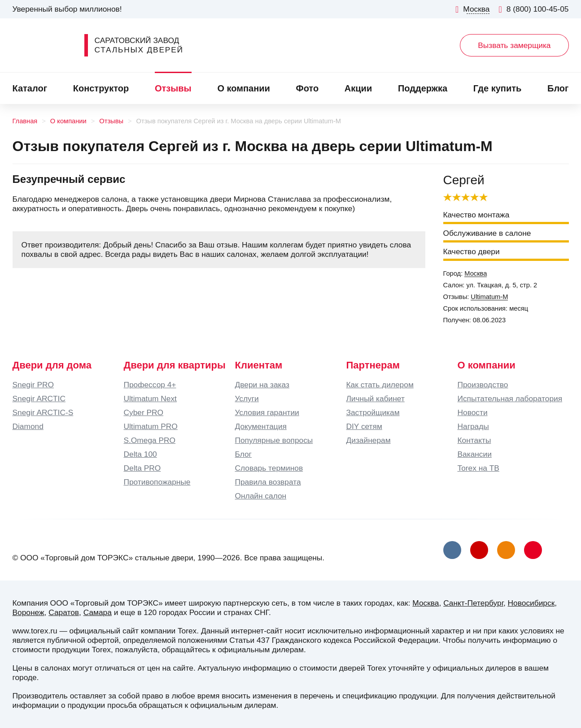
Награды (473, 426)
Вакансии (475, 454)
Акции (358, 88)
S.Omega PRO (150, 440)
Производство (483, 385)
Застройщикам (373, 412)
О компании (243, 88)
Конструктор (101, 88)
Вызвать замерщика (514, 45)
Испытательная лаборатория (510, 399)
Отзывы (173, 88)
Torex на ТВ (478, 468)
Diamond (28, 426)
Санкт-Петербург (473, 603)
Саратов (64, 612)
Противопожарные (157, 482)
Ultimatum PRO (151, 426)
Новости (473, 412)
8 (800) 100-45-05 (533, 9)
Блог (558, 88)
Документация (261, 426)
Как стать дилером (380, 385)
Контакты (474, 440)
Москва (476, 273)
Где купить (498, 88)
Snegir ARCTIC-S (43, 412)
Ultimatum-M (489, 297)
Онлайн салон (261, 496)
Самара (98, 612)
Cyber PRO (144, 412)
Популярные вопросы (274, 440)
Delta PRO (142, 468)
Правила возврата (268, 482)
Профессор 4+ (150, 385)
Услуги (247, 399)
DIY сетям (364, 426)
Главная (25, 121)
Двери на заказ (262, 385)
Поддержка (423, 88)
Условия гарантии (267, 412)
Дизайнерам (369, 440)
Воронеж (28, 612)
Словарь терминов (269, 468)
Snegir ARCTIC (39, 399)
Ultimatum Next (150, 399)
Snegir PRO (33, 385)
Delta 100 (140, 454)
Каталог (30, 88)
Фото (308, 88)
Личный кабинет (376, 399)
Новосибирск (531, 603)
